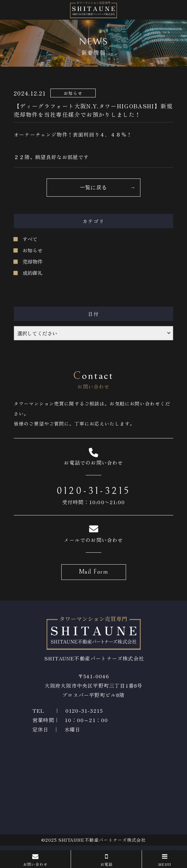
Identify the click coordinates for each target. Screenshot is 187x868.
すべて (30, 239)
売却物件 (33, 261)
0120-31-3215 (94, 491)
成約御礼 (33, 273)
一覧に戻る (93, 188)
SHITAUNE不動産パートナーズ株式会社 (102, 840)
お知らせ (33, 250)
